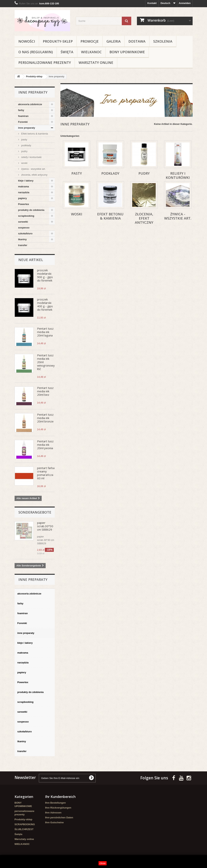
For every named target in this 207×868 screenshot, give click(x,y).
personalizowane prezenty (45, 63)
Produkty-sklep (58, 41)
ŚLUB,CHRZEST (24, 829)
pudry (24, 151)
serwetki (23, 222)
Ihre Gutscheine (54, 822)
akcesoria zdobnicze (30, 104)
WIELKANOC (91, 52)
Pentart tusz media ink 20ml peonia (45, 445)
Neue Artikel (31, 260)
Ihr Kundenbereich (60, 797)
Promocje (90, 41)
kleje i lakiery (26, 181)
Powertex (24, 204)
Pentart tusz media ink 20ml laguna (45, 332)
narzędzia (24, 192)
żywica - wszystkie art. (33, 169)
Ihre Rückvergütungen (58, 808)
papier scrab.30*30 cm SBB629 (45, 526)
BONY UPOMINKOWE (127, 52)
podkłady (26, 145)
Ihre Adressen (53, 813)
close (103, 863)
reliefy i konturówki (31, 157)
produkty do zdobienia (31, 210)
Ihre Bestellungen (55, 803)
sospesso (24, 228)
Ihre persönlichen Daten (59, 818)
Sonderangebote (35, 512)
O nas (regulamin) (36, 52)
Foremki (23, 122)
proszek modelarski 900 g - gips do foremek (45, 275)
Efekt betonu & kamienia (34, 134)
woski (24, 163)
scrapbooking (26, 216)
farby (21, 110)
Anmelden (185, 3)
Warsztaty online (96, 63)
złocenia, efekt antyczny (34, 175)
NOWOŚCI (27, 41)
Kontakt (152, 3)
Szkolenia (163, 41)
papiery (23, 198)
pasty (24, 140)
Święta (67, 52)
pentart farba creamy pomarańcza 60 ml (46, 473)
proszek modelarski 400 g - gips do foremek (45, 304)
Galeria (114, 41)
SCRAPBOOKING (25, 824)
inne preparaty (27, 128)
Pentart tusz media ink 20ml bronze (45, 418)
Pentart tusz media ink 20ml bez (45, 391)
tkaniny (23, 239)
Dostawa (137, 41)
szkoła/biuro (25, 233)
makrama (24, 187)
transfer (23, 245)
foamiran (23, 116)
